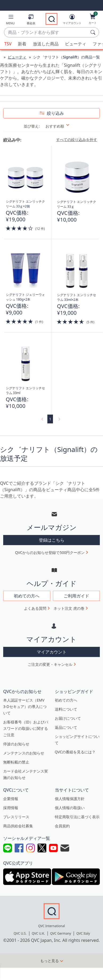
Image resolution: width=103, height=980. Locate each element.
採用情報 (11, 808)
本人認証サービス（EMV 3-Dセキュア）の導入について (25, 707)
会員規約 (62, 826)
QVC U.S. (20, 933)
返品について (66, 727)
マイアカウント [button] (52, 652)
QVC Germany (61, 933)
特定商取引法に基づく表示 (77, 817)
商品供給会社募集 (18, 826)
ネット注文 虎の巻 (69, 608)
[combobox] (46, 33)
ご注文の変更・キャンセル (50, 664)
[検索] (94, 32)
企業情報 (11, 799)
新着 (22, 44)
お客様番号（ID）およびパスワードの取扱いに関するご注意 (26, 728)
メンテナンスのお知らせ (24, 753)
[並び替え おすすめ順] (61, 126)
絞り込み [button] (55, 113)
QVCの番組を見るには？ (75, 752)
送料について (66, 709)
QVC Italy (83, 933)
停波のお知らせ (16, 744)
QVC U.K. (38, 933)
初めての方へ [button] (27, 596)
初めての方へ (66, 700)
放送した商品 (46, 44)
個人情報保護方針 (70, 799)
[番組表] (31, 20)
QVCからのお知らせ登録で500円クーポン (50, 552)
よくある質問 (35, 608)
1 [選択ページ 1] (50, 419)
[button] (10, 20)
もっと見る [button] (50, 961)
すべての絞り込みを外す (77, 140)
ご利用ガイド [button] (76, 596)
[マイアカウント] (72, 20)
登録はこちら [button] (52, 540)
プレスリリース (16, 817)
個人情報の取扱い (70, 808)
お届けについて (68, 718)
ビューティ (76, 44)
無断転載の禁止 (16, 762)
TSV (8, 44)
